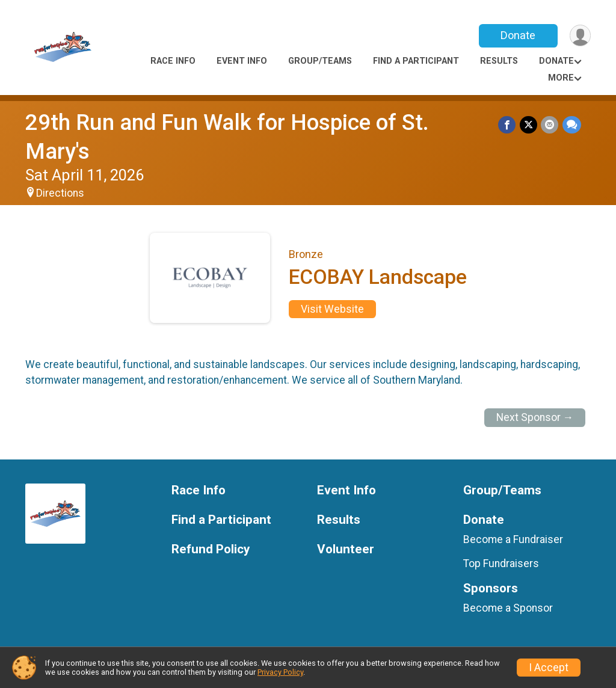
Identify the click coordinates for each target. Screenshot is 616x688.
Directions (60, 193)
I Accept (549, 668)
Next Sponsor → (535, 417)
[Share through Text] (572, 125)
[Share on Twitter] (529, 125)
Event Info (242, 61)
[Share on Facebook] (508, 125)
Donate (517, 35)
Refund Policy (211, 549)
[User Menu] (580, 36)
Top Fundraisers (501, 564)
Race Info (173, 61)
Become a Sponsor (508, 608)
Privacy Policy (280, 672)
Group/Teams (320, 61)
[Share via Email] (550, 125)
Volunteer (346, 549)
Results (499, 61)
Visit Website (332, 309)
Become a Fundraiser (513, 539)
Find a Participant (416, 61)
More (561, 78)
